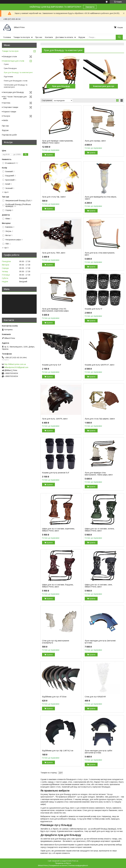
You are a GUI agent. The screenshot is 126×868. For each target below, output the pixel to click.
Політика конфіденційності (78, 866)
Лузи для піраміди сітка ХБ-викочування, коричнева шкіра (55, 310)
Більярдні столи (10, 57)
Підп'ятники (8, 77)
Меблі (6, 120)
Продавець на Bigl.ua (63, 863)
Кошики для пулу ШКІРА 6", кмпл (100, 365)
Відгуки (82, 37)
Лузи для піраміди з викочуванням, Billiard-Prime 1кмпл (58, 142)
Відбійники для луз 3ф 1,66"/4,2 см (58, 751)
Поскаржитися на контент (58, 866)
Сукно (6, 64)
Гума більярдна (10, 68)
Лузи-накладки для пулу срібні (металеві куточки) (98, 752)
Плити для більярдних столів (16, 81)
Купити (50, 155)
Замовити (90, 7)
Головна (7, 37)
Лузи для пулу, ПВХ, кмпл (54, 253)
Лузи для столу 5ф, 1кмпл (54, 197)
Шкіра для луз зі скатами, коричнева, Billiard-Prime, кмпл (58, 530)
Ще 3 (6, 248)
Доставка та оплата (64, 37)
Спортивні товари (11, 107)
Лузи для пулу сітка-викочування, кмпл (100, 254)
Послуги (7, 116)
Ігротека (7, 103)
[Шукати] (119, 37)
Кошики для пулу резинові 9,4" (56, 473)
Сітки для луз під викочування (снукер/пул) (56, 642)
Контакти (49, 37)
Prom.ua (75, 861)
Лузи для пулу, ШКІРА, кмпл (55, 419)
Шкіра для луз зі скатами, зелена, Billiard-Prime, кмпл (100, 530)
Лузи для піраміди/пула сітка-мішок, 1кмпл (101, 198)
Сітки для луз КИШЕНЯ (95, 697)
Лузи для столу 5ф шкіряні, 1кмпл (100, 419)
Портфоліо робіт (9, 135)
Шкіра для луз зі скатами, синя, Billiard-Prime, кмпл (99, 586)
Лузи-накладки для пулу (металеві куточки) (100, 642)
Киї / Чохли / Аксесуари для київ (15, 98)
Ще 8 (6, 192)
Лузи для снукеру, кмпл (95, 141)
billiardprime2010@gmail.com (16, 367)
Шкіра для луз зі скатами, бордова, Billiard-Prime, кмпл (58, 586)
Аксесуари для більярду (14, 92)
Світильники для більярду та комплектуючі (16, 86)
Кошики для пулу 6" (94, 309)
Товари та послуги (22, 37)
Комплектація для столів (14, 61)
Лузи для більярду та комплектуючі (18, 72)
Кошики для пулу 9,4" (52, 365)
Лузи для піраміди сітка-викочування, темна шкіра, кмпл (99, 474)
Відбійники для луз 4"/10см (54, 697)
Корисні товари (10, 112)
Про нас (39, 37)
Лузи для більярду (61, 86)
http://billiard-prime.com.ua (15, 364)
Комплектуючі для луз (104, 86)
